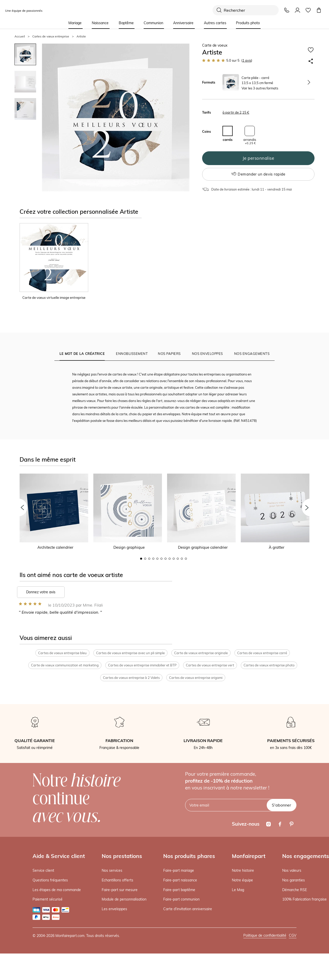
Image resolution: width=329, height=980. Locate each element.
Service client (43, 871)
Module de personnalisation (124, 900)
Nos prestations (122, 856)
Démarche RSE (295, 890)
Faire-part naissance (180, 880)
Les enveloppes (114, 909)
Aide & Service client (59, 856)
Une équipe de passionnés (24, 11)
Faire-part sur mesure (120, 890)
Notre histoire (243, 871)
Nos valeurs (292, 871)
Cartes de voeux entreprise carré (262, 653)
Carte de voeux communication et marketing (65, 665)
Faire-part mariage (179, 871)
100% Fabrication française (304, 900)
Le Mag (238, 890)
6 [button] (161, 559)
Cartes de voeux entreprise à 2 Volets (131, 678)
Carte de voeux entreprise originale (201, 653)
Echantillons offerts (117, 880)
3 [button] (149, 559)
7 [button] (166, 559)
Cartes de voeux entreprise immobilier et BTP (142, 665)
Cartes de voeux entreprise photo (269, 665)
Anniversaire (183, 23)
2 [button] (145, 559)
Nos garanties (294, 880)
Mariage (75, 23)
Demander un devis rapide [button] (258, 174)
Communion (153, 23)
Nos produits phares (189, 856)
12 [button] (186, 559)
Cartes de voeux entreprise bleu (62, 653)
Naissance (100, 23)
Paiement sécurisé (48, 900)
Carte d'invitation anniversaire (188, 909)
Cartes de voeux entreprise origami (196, 678)
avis (247, 60)
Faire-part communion (181, 900)
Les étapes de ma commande (57, 890)
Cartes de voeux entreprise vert (210, 665)
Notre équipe (242, 880)
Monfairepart (249, 856)
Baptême (126, 23)
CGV (293, 936)
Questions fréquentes (50, 880)
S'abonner (281, 805)
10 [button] (178, 559)
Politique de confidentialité (265, 936)
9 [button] (174, 559)
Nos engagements (306, 856)
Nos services (112, 871)
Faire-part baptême (179, 890)
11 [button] (182, 559)
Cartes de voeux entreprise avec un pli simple (130, 653)
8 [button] (170, 559)
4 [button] (153, 559)
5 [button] (157, 559)
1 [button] (141, 559)
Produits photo (248, 23)
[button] (18, 507)
